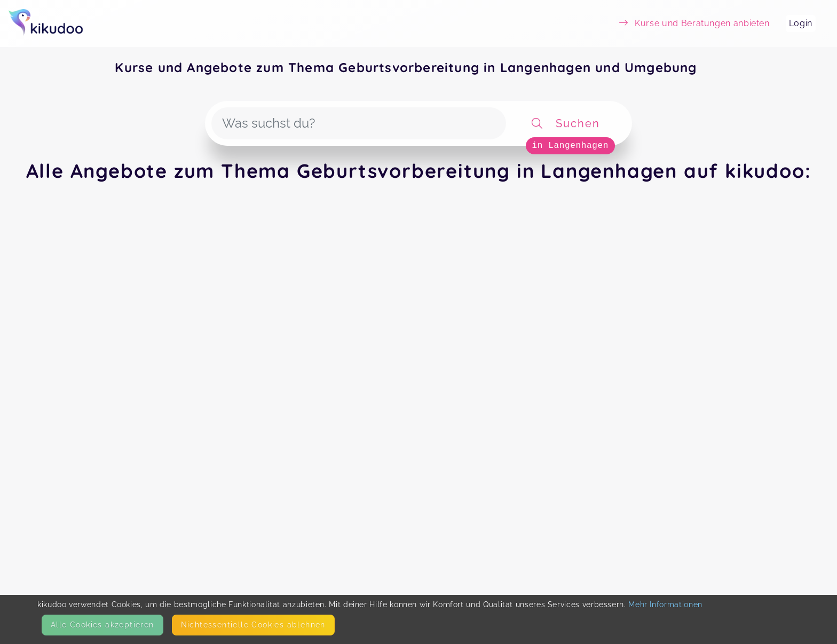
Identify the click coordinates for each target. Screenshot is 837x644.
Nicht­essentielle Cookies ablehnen (253, 625)
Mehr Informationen (665, 604)
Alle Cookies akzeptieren (102, 625)
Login (801, 23)
